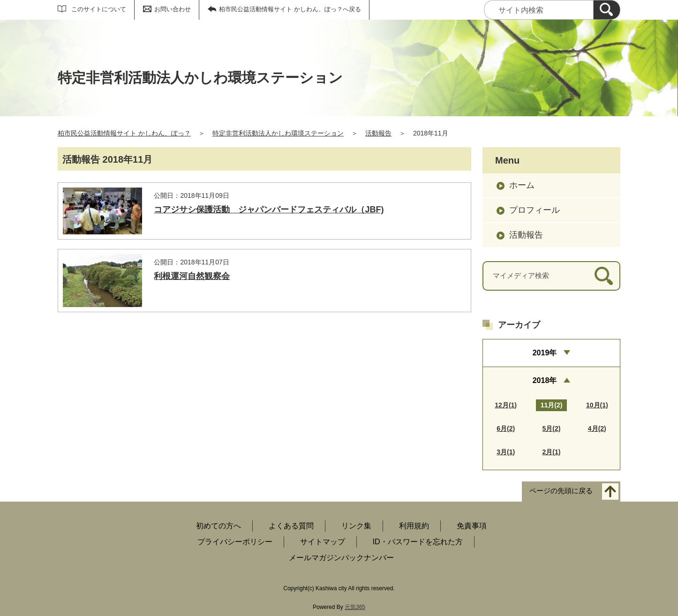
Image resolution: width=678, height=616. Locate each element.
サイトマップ (323, 542)
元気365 (355, 607)
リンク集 (356, 526)
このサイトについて (99, 9)
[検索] (607, 10)
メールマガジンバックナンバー (341, 558)
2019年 (545, 353)
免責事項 (472, 526)
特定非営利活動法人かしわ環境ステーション (278, 133)
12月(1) (506, 405)
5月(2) (552, 428)
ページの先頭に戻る (561, 491)
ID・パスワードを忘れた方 (418, 542)
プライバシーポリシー (235, 542)
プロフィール (535, 210)
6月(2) (506, 428)
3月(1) (506, 452)
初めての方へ (218, 526)
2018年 (545, 380)
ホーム (522, 185)
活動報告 (378, 133)
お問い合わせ (173, 9)
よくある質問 (291, 526)
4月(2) (597, 428)
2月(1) (552, 452)
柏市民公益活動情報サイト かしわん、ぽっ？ (124, 133)
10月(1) (597, 405)
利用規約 (414, 526)
